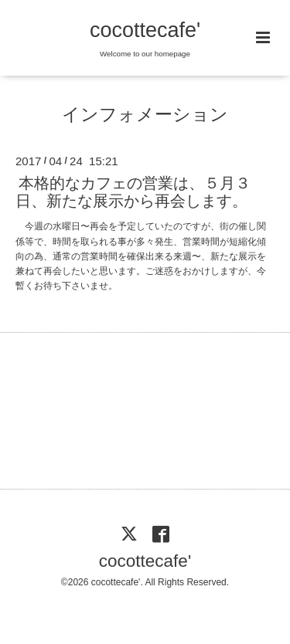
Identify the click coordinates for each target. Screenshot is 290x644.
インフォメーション (145, 115)
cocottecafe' (145, 30)
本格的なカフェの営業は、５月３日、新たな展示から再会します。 (133, 192)
